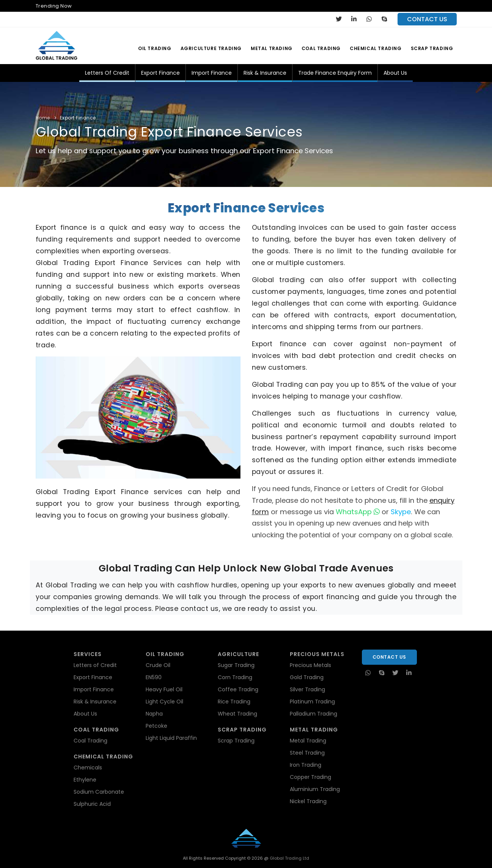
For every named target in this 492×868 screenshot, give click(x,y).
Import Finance (212, 73)
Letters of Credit (107, 73)
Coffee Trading (238, 689)
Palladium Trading (314, 714)
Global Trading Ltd (289, 858)
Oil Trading (155, 48)
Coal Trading (321, 48)
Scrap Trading (432, 48)
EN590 (154, 677)
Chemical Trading (376, 48)
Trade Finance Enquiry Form (335, 73)
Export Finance (160, 73)
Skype (401, 512)
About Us (395, 73)
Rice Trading (234, 702)
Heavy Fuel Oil (164, 689)
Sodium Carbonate (99, 792)
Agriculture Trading (211, 48)
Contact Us (389, 657)
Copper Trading (310, 777)
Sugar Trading (236, 665)
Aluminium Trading (315, 789)
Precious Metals (310, 665)
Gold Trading (307, 677)
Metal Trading (272, 48)
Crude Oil (158, 665)
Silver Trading (307, 689)
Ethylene (85, 780)
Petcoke (156, 726)
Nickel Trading (308, 801)
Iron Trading (306, 765)
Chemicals (88, 768)
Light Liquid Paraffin (171, 738)
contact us (427, 19)
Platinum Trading (312, 702)
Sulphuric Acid (92, 804)
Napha (154, 714)
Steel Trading (307, 753)
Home (43, 118)
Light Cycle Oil (164, 702)
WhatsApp (358, 512)
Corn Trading (235, 677)
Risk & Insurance (265, 73)
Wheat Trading (237, 714)
